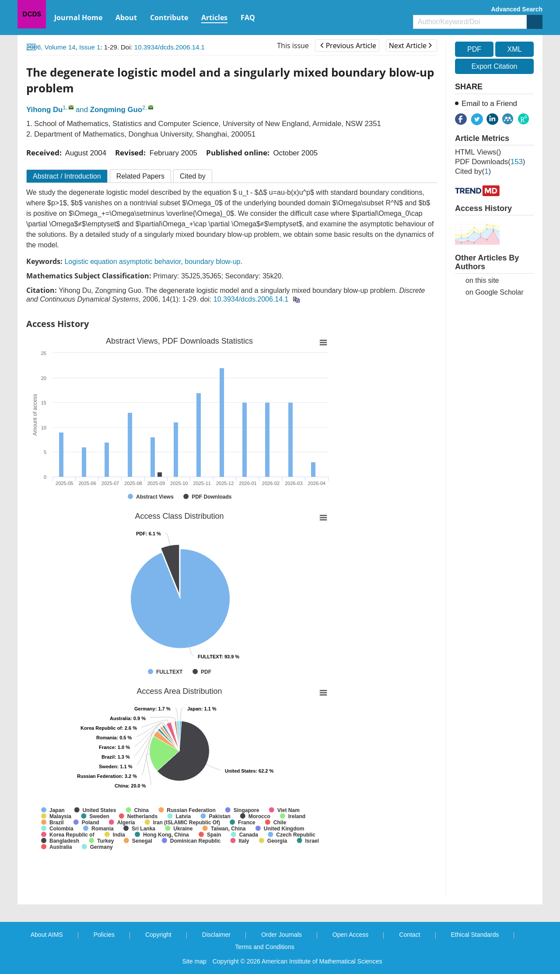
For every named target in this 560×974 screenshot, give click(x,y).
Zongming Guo (116, 110)
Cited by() (473, 171)
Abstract (67, 176)
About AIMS (47, 935)
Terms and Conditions (264, 947)
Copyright (158, 935)
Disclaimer (216, 935)
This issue (293, 46)
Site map (194, 961)
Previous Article (348, 46)
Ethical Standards (475, 935)
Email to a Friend (489, 104)
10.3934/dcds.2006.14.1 (170, 47)
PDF (474, 49)
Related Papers (140, 176)
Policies (104, 935)
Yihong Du (44, 110)
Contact (409, 935)
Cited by (193, 176)
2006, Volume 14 (51, 47)
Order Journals (282, 935)
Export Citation (495, 66)
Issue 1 (90, 47)
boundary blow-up (212, 262)
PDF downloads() (490, 162)
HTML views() (478, 152)
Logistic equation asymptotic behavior (122, 262)
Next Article (410, 46)
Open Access (351, 935)
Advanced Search (517, 9)
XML (514, 49)
